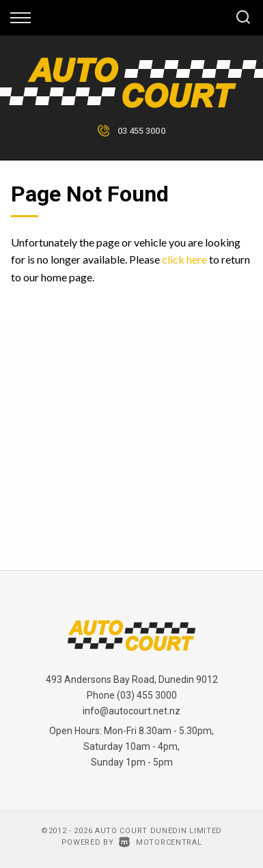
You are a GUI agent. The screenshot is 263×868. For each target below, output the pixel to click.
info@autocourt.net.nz (131, 711)
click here (184, 259)
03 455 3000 (141, 131)
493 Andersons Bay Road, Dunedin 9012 (132, 680)
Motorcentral (160, 842)
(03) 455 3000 (147, 695)
